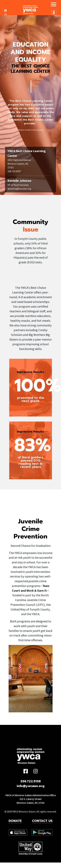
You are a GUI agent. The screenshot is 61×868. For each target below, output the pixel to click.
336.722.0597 (14, 171)
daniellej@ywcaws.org (19, 189)
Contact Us (42, 821)
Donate (54, 13)
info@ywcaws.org (31, 786)
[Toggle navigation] (52, 5)
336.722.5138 (31, 781)
